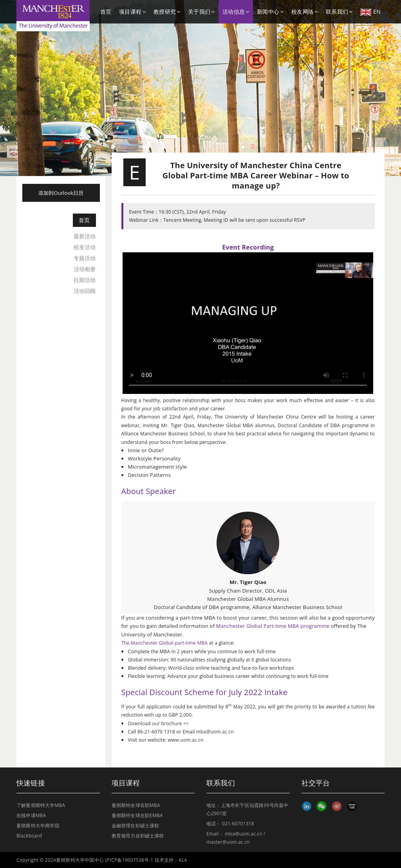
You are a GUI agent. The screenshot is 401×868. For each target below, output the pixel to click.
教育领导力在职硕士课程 (138, 836)
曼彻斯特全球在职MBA (136, 805)
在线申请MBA (31, 815)
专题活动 (85, 258)
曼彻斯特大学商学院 (38, 826)
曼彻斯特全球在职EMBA (137, 815)
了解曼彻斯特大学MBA (41, 805)
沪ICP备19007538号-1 (129, 860)
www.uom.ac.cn (186, 740)
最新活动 (85, 236)
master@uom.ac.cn (228, 842)
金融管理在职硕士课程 (135, 826)
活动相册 (85, 269)
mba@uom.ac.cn (215, 732)
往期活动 (85, 280)
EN (370, 12)
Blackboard (29, 836)
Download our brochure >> (158, 723)
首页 (106, 12)
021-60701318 (238, 824)
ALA (183, 860)
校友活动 (85, 247)
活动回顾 (85, 291)
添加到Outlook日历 (61, 193)
